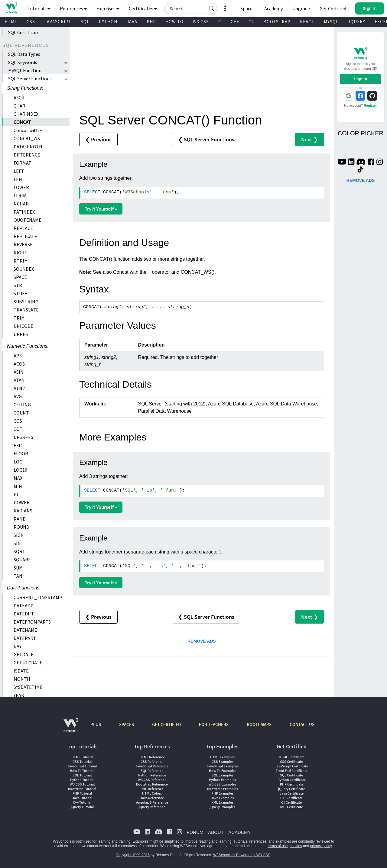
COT (18, 429)
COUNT (21, 413)
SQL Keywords (23, 62)
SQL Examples (223, 775)
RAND (20, 519)
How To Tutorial (82, 771)
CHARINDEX (26, 114)
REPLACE (23, 228)
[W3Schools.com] (71, 728)
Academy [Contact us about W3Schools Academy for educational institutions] (273, 8)
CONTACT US (302, 724)
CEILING (22, 405)
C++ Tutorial (82, 802)
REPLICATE (25, 236)
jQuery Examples (222, 807)
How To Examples (223, 771)
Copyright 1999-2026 (133, 855)
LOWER (21, 187)
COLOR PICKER (361, 133)
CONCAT (22, 122)
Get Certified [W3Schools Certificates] (333, 8)
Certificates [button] (143, 8)
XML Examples (223, 802)
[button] (212, 8)
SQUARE (22, 560)
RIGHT (21, 253)
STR (18, 285)
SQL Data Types (24, 54)
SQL (85, 22)
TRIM (19, 318)
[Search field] (191, 8)
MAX (18, 478)
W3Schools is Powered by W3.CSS (242, 855)
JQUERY (357, 22)
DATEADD (24, 605)
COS (18, 421)
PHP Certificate (292, 784)
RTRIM (21, 261)
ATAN (19, 380)
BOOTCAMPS (259, 724)
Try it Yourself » (101, 209)
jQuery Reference (152, 807)
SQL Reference (152, 771)
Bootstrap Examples (223, 789)
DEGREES (23, 437)
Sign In (361, 79)
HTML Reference (152, 757)
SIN (17, 543)
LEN (18, 179)
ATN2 (19, 388)
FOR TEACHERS (214, 724)
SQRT (20, 551)
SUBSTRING (26, 302)
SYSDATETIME (28, 687)
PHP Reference (152, 789)
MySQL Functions (26, 70)
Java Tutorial (82, 798)
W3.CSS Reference (152, 780)
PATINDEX (24, 212)
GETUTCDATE (28, 663)
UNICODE (23, 326)
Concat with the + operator (141, 272)
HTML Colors (152, 793)
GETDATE (24, 654)
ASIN (19, 372)
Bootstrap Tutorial (82, 789)
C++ (235, 22)
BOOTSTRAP (277, 22)
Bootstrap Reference (152, 784)
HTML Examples (222, 757)
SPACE (20, 277)
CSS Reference (152, 762)
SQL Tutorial (82, 775)
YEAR (19, 695)
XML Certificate (291, 807)
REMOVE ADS (202, 641)
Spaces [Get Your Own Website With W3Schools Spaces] (247, 8)
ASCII (19, 98)
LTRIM (20, 195)
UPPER (21, 334)
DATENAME (25, 630)
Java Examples (222, 798)
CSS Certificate (291, 762)
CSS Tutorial (82, 762)
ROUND (21, 527)
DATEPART (25, 638)
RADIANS (23, 511)
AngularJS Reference (152, 802)
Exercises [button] (108, 8)
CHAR (20, 106)
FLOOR (21, 453)
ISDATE (21, 671)
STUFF (20, 293)
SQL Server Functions (30, 79)
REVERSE (23, 244)
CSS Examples (223, 762)
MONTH (22, 679)
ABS (18, 356)
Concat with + (28, 130)
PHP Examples (222, 793)
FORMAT (23, 163)
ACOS (19, 364)
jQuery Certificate (292, 789)
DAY (18, 646)
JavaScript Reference (152, 766)
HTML (11, 22)
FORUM (195, 832)
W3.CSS (201, 22)
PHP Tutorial (82, 793)
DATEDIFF (24, 614)
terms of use (278, 846)
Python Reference (152, 775)
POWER (22, 502)
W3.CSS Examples (222, 784)
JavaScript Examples (223, 766)
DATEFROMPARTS (32, 622)
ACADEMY (239, 832)
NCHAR (21, 204)
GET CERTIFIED (166, 724)
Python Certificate (292, 780)
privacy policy (321, 846)
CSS (31, 22)
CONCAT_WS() (198, 272)
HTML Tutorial (82, 757)
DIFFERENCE (27, 155)
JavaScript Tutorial (82, 766)
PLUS (96, 724)
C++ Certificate (291, 798)
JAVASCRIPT (58, 22)
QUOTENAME (28, 220)
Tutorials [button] (39, 8)
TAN (18, 576)
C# (251, 22)
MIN (18, 486)
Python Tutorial (82, 780)
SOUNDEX (24, 269)
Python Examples (222, 780)
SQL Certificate (24, 32)
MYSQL (331, 22)
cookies (296, 846)
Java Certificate (292, 793)
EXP (18, 445)
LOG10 (20, 470)
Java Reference (152, 798)
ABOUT (216, 832)
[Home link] (11, 8)
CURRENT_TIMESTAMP (38, 597)
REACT (307, 22)
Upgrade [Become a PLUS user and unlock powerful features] (301, 8)
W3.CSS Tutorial (82, 784)
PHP (151, 22)
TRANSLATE (26, 310)
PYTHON (108, 22)
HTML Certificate (292, 757)
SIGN (19, 535)
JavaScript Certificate (291, 766)
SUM (18, 568)
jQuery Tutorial (82, 807)
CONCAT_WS (27, 138)
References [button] (73, 8)
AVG (18, 396)
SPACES (127, 724)
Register (370, 105)
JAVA (132, 22)
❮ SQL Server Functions (206, 139)
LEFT (19, 171)
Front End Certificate (292, 771)
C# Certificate (291, 802)
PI (16, 494)
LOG (18, 462)
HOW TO (174, 22)
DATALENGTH (28, 147)
